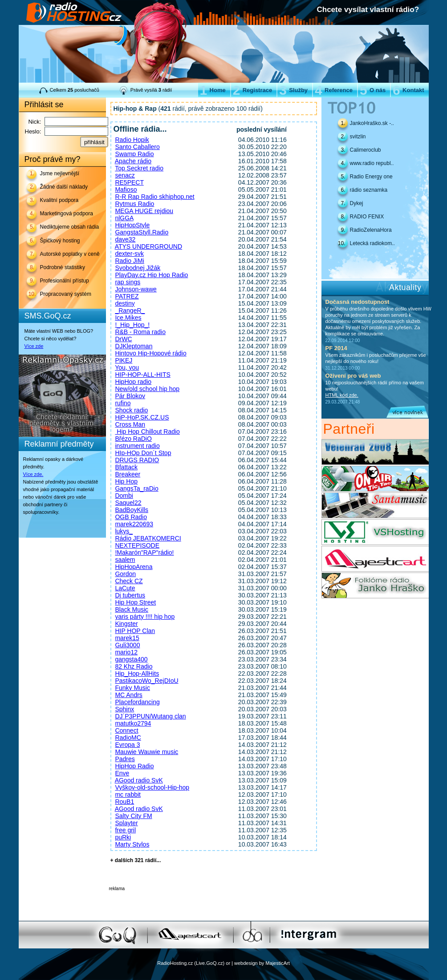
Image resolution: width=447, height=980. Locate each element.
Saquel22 (128, 503)
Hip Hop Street (135, 602)
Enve (122, 773)
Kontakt (408, 90)
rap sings (128, 282)
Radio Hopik (132, 140)
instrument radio (137, 446)
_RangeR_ (130, 311)
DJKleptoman (134, 346)
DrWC (123, 339)
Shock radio (131, 410)
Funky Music (132, 688)
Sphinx (124, 709)
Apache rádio (133, 161)
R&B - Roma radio (140, 332)
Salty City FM (133, 816)
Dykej (357, 203)
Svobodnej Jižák (138, 268)
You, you (127, 367)
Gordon (125, 574)
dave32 (125, 239)
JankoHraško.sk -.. (372, 123)
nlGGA (124, 218)
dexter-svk (129, 254)
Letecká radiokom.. (372, 243)
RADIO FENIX (367, 217)
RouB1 (124, 802)
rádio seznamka (369, 190)
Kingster (126, 624)
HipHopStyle (132, 225)
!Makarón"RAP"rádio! (144, 553)
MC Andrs (128, 695)
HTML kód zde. (342, 395)
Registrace (252, 90)
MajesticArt (277, 963)
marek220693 (134, 524)
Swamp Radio (134, 154)
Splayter (126, 823)
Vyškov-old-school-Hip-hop (152, 787)
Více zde (34, 346)
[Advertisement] (213, 904)
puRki (123, 837)
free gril (125, 830)
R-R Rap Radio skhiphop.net (154, 197)
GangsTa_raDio (136, 488)
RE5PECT (129, 182)
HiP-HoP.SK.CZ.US (142, 417)
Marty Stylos (132, 844)
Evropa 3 (127, 745)
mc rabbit (128, 794)
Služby (293, 90)
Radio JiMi (129, 261)
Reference (334, 90)
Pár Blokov (130, 396)
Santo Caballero (137, 147)
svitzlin (358, 137)
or (228, 963)
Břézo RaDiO (133, 439)
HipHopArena (134, 567)
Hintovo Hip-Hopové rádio (150, 353)
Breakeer (128, 474)
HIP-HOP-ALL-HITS (142, 375)
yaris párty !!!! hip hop (145, 617)
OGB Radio (131, 517)
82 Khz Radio (134, 666)
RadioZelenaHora (371, 230)
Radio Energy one (371, 177)
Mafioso (126, 190)
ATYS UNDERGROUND (148, 246)
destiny (125, 303)
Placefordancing (137, 702)
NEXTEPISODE (137, 545)
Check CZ (129, 581)
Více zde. (33, 474)
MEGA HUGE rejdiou (144, 211)
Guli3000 (127, 645)
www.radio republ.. (372, 163)
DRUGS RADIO (137, 460)
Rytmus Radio (134, 204)
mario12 (126, 652)
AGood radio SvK (139, 780)
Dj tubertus (130, 595)
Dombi (124, 496)
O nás (373, 90)
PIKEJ (124, 360)
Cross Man (130, 424)
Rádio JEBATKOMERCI (148, 538)
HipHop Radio (134, 766)
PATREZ (127, 296)
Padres (125, 759)
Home (213, 90)
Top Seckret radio (139, 168)
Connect (126, 730)
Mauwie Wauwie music (146, 752)
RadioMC (128, 738)
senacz (125, 175)
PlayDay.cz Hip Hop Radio (151, 275)
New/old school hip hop (147, 389)
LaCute (125, 588)
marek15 (127, 638)
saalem (125, 560)
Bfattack (126, 467)
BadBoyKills (132, 510)
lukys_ (124, 531)
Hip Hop (126, 481)
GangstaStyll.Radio (142, 232)
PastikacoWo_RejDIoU (146, 681)
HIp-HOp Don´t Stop (143, 453)
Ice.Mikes (128, 318)
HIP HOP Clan (135, 631)
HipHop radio (133, 382)
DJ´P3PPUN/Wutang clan (150, 716)
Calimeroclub (366, 150)
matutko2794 (133, 723)
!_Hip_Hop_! (132, 325)
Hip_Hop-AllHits (137, 673)
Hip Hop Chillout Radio (147, 432)
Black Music (132, 609)
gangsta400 (131, 659)
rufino (123, 403)
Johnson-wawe (136, 289)
